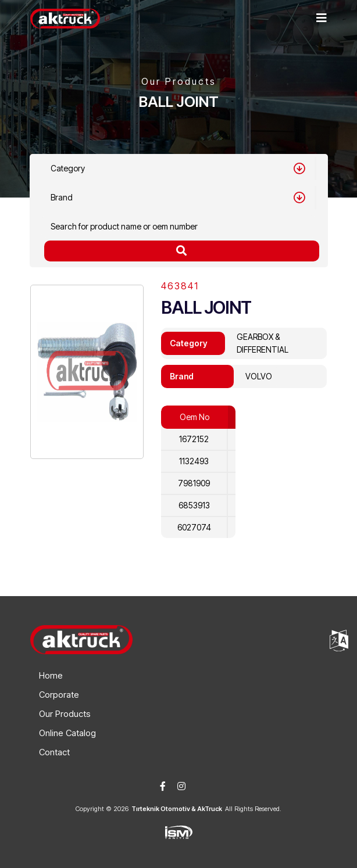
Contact (54, 752)
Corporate (59, 695)
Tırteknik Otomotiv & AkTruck (177, 809)
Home (51, 675)
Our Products (65, 714)
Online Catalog (67, 733)
